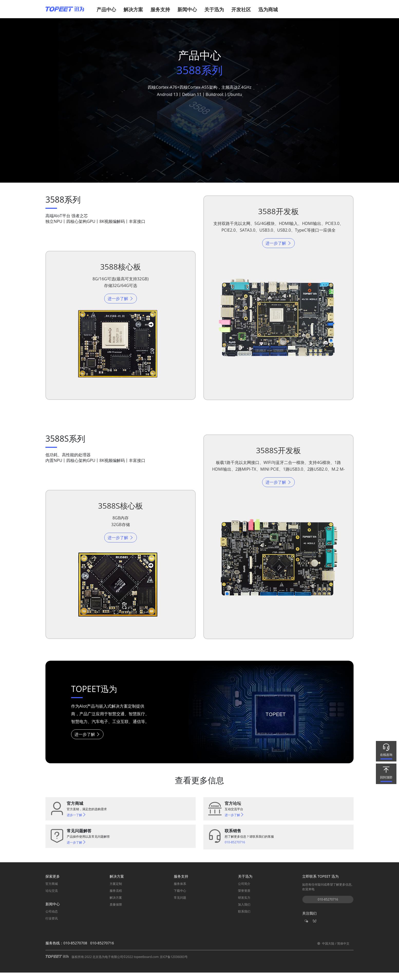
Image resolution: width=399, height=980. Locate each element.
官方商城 (52, 891)
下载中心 (180, 898)
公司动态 (52, 919)
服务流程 (116, 898)
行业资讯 (52, 926)
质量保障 (116, 912)
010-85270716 (328, 907)
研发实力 (244, 905)
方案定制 (116, 891)
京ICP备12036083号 (174, 964)
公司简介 (244, 891)
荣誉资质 (244, 898)
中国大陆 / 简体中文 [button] (333, 951)
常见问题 (180, 905)
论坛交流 (52, 898)
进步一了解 (77, 823)
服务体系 (180, 891)
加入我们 (244, 912)
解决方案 (116, 905)
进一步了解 (120, 301)
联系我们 (244, 919)
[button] (108, 12)
